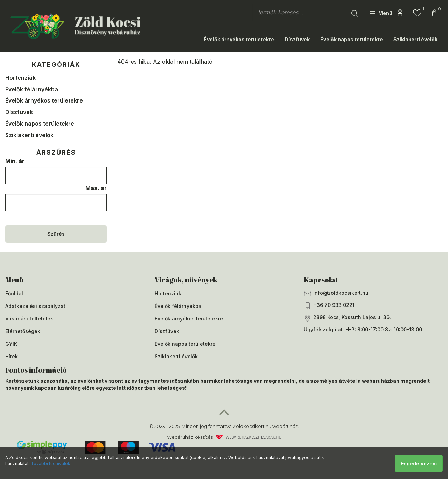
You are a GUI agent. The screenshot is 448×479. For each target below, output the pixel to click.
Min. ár (15, 161)
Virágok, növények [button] (186, 280)
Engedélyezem (419, 463)
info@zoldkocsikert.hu (336, 293)
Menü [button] (14, 280)
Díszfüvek (297, 39)
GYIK (11, 344)
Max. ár (96, 188)
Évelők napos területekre (352, 39)
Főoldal (14, 293)
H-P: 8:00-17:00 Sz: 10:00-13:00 (384, 329)
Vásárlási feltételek (29, 319)
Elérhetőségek (23, 331)
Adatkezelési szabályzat (35, 306)
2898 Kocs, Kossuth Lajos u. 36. (347, 318)
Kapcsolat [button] (321, 280)
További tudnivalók (51, 463)
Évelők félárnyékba (32, 89)
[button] (381, 13)
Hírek (12, 356)
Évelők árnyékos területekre (239, 39)
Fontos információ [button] (36, 370)
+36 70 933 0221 (329, 306)
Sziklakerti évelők (415, 39)
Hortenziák (20, 78)
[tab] (75, 280)
